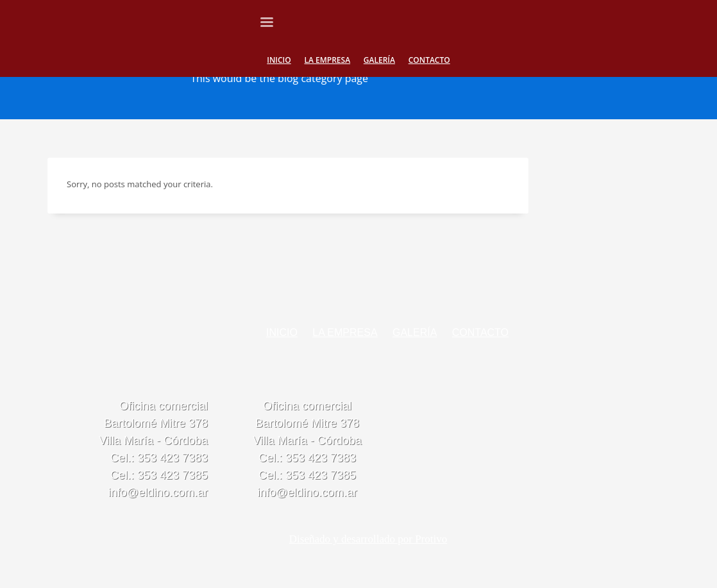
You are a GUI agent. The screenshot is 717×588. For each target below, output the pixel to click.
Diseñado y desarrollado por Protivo (368, 539)
